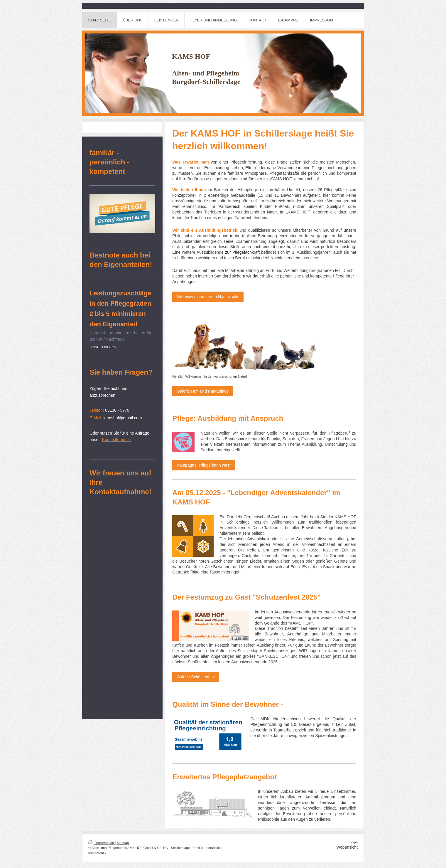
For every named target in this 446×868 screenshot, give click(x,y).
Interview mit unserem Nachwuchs (208, 297)
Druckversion (102, 843)
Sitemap (123, 843)
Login (354, 842)
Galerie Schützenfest (196, 677)
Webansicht (347, 847)
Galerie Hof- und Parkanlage (203, 391)
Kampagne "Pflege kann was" (204, 465)
